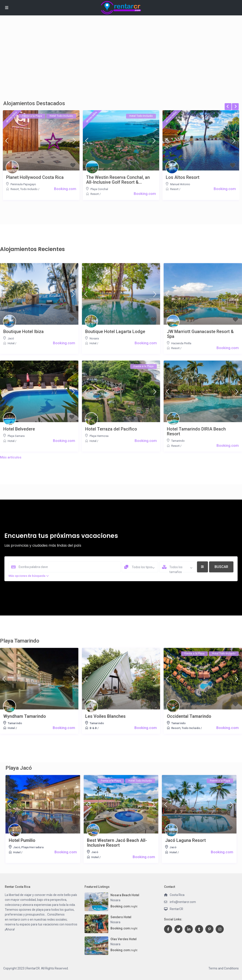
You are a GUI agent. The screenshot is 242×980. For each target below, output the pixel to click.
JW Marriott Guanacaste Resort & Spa (200, 334)
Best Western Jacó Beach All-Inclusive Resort (117, 843)
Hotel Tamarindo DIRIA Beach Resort (196, 431)
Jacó (11, 338)
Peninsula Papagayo (23, 184)
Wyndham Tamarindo (25, 716)
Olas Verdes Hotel (124, 939)
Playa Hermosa (99, 436)
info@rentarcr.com (183, 902)
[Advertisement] (121, 64)
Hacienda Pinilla (181, 343)
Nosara (94, 338)
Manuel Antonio (180, 184)
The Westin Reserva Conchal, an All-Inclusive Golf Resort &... (118, 180)
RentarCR (176, 909)
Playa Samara (16, 436)
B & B (93, 728)
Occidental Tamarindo (189, 716)
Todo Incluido (29, 189)
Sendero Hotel (121, 917)
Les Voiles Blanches (105, 716)
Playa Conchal (99, 189)
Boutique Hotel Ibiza (23, 332)
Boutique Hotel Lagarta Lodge (115, 332)
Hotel (11, 343)
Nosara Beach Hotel (125, 895)
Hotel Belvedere (19, 429)
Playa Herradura (32, 847)
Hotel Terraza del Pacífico (111, 429)
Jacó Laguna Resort (185, 840)
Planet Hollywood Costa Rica (35, 177)
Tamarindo (178, 441)
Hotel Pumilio (22, 840)
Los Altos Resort (183, 177)
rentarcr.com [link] (18, 920)
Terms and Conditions (224, 968)
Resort (15, 189)
